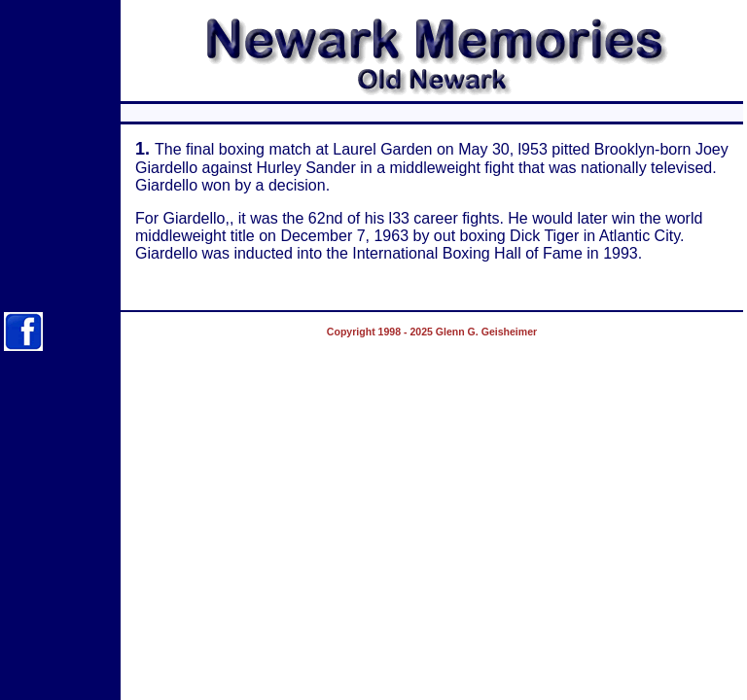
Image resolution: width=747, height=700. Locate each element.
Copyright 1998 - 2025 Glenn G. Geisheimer (432, 332)
